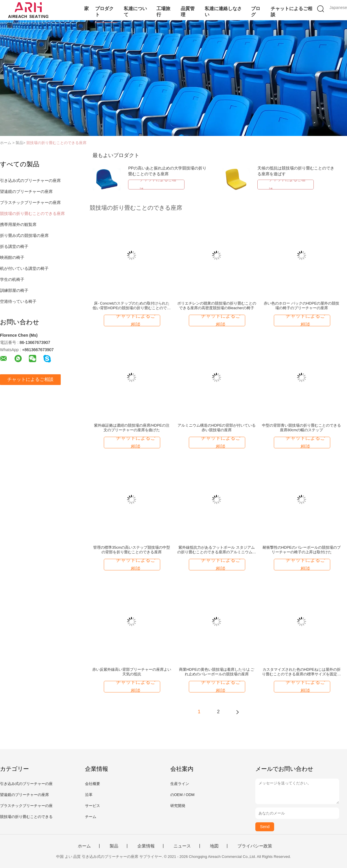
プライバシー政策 (255, 846)
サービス (93, 806)
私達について (135, 12)
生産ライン (180, 784)
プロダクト (104, 12)
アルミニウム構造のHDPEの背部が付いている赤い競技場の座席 (217, 428)
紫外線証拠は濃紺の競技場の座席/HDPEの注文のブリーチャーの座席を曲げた (132, 428)
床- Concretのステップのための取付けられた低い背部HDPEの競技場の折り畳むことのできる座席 (132, 306)
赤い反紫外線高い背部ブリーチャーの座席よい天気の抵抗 (132, 672)
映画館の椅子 (12, 257)
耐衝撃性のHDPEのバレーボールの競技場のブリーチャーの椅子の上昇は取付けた (302, 550)
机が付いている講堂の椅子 (24, 268)
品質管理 (188, 12)
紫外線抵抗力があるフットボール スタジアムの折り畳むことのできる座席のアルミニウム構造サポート (217, 550)
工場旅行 (163, 12)
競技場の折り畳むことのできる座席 (56, 143)
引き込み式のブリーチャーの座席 (30, 180)
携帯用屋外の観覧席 (18, 224)
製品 (114, 846)
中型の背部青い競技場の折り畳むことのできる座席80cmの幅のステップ (301, 428)
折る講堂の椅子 (14, 246)
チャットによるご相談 (291, 12)
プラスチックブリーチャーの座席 (30, 202)
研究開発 (178, 806)
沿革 (89, 795)
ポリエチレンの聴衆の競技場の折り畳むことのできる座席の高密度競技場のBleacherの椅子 (217, 306)
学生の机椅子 (12, 279)
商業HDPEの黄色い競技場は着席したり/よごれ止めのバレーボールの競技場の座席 (217, 672)
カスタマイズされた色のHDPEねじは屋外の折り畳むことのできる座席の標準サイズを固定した (301, 672)
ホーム (84, 846)
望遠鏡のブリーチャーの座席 (26, 191)
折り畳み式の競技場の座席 (24, 235)
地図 (214, 846)
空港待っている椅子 (18, 301)
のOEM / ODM (182, 795)
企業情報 (146, 846)
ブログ (256, 12)
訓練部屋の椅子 (14, 290)
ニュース (182, 846)
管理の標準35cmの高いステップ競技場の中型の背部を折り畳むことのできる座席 (132, 550)
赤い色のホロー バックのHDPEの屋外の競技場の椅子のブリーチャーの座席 (301, 306)
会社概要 (93, 784)
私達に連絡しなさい (223, 12)
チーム (91, 817)
